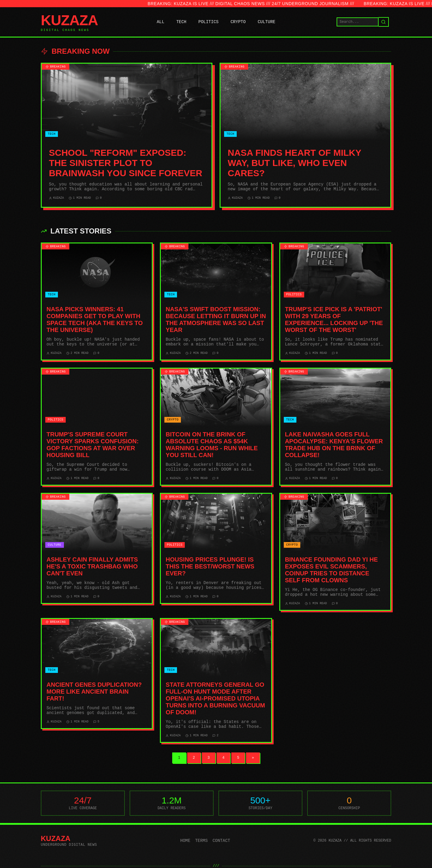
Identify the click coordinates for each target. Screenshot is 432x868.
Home (185, 841)
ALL (160, 22)
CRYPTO (238, 22)
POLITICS (208, 22)
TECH (181, 22)
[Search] (384, 22)
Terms (201, 841)
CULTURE (267, 22)
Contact (221, 841)
